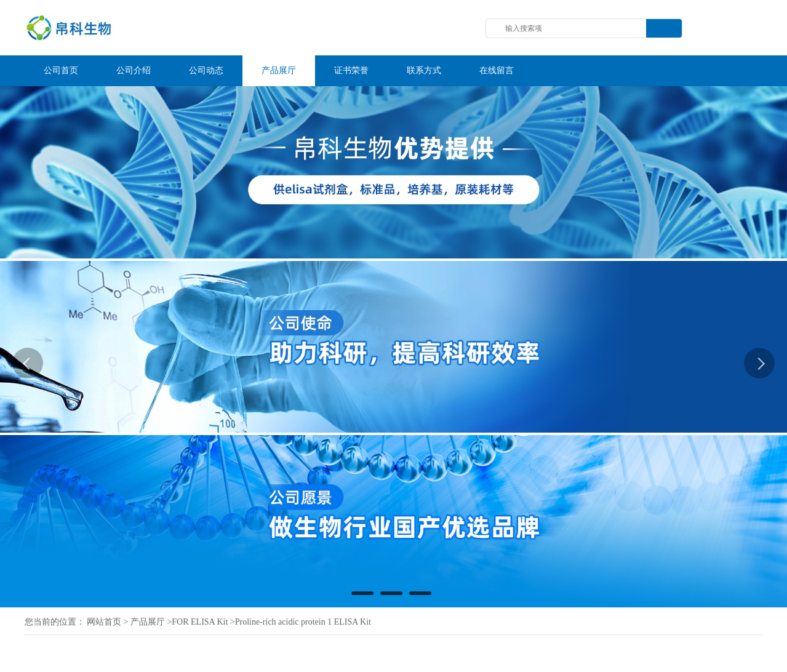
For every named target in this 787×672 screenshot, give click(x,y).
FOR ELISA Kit (200, 622)
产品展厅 (148, 622)
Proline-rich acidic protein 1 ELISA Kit (303, 622)
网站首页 (104, 622)
